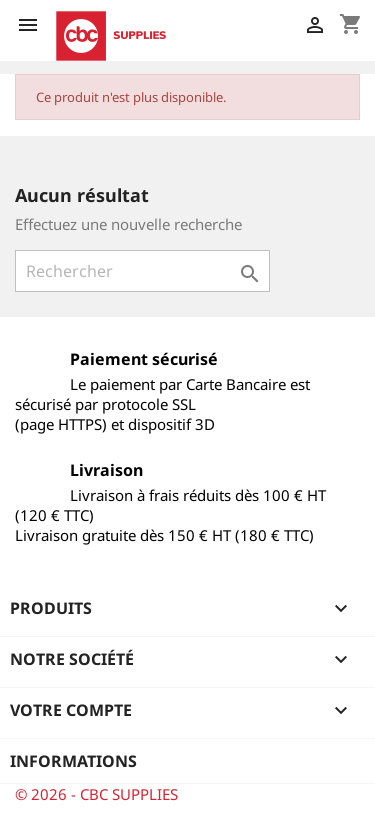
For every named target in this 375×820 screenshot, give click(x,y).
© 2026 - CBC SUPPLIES (96, 794)
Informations (73, 761)
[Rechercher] (142, 271)
